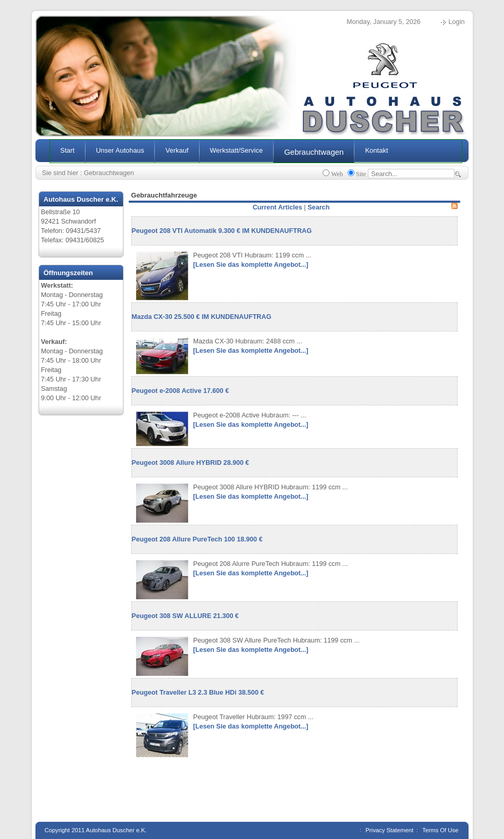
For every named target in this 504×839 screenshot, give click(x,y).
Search (318, 207)
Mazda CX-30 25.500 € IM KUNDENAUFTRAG (202, 317)
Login (457, 22)
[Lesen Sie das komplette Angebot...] (251, 265)
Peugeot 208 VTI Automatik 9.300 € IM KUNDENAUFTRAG (222, 231)
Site (361, 174)
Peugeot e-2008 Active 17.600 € (181, 391)
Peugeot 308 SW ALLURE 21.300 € (186, 616)
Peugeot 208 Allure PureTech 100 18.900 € (197, 539)
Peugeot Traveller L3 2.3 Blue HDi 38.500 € (198, 693)
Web (337, 174)
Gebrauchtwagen (109, 173)
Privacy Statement (389, 830)
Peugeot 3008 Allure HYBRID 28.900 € (190, 463)
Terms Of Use (440, 830)
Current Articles (278, 207)
